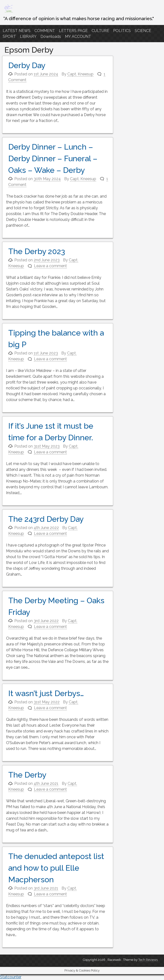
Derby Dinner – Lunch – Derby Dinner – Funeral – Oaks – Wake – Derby (53, 158)
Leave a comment (50, 266)
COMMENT (45, 31)
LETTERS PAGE (73, 31)
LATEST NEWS (17, 31)
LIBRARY (28, 36)
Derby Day (27, 65)
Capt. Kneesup (80, 74)
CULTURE (100, 31)
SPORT (9, 36)
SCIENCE (143, 31)
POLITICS (122, 31)
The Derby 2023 (37, 251)
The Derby (27, 775)
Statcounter (11, 977)
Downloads (51, 36)
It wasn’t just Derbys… (46, 693)
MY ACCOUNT (78, 36)
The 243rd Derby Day (46, 519)
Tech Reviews (148, 960)
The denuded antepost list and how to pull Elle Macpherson (56, 868)
